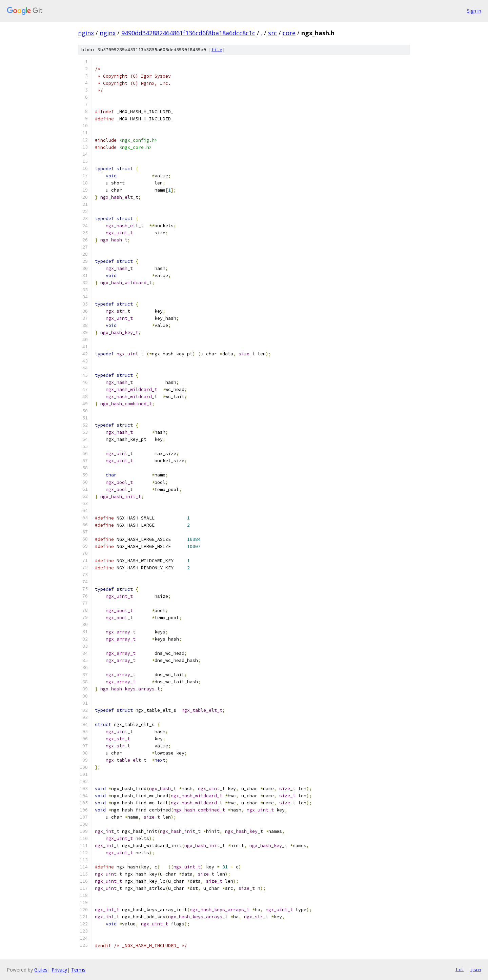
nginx (86, 33)
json (476, 969)
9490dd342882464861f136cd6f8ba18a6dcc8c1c (188, 33)
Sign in (474, 11)
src (272, 33)
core (289, 33)
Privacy (59, 970)
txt (460, 969)
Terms (78, 970)
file (217, 50)
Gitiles (41, 970)
